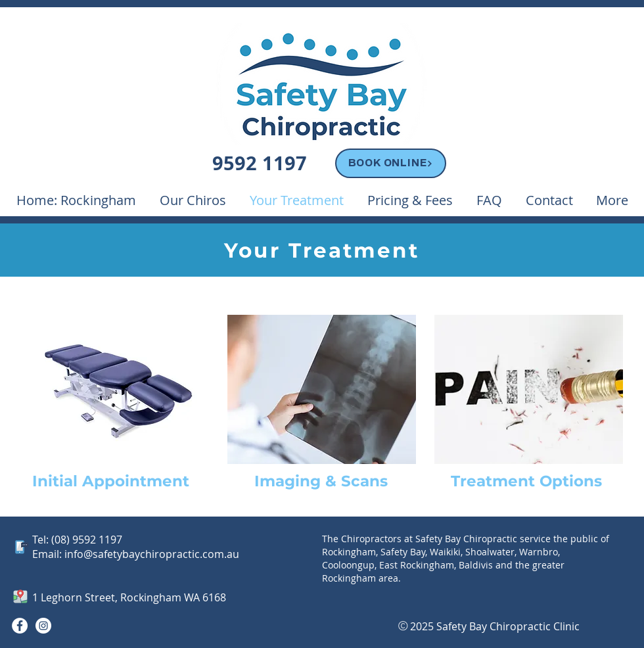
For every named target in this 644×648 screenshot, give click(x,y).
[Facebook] (20, 626)
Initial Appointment (111, 481)
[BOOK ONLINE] (391, 163)
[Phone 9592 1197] (261, 165)
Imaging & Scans (321, 481)
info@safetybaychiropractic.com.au (152, 554)
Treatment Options (526, 481)
